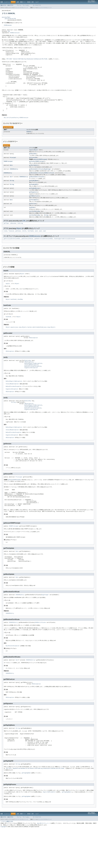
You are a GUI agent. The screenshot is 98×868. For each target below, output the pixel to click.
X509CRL (29, 143)
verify (31, 226)
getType (6, 239)
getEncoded (33, 165)
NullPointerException (13, 679)
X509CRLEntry (14, 181)
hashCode (32, 222)
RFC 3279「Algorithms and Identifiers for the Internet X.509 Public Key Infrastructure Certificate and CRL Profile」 (36, 807)
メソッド (26, 8)
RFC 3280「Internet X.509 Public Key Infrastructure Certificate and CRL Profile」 (27, 61)
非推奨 (29, 2)
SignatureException (31, 387)
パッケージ (7, 2)
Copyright (3, 866)
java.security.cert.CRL (10, 19)
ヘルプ (37, 2)
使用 (18, 2)
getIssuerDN (33, 169)
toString (20, 239)
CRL (9, 32)
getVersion (33, 218)
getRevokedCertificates (37, 189)
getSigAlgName (34, 194)
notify (24, 246)
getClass (18, 246)
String (12, 194)
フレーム (19, 5)
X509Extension (8, 25)
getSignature (33, 206)
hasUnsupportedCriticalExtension (65, 254)
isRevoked (13, 239)
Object (36, 161)
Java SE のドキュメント (44, 863)
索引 (33, 2)
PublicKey (37, 226)
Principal (13, 169)
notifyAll (31, 246)
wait (36, 246)
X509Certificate (49, 185)
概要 (2, 2)
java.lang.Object (6, 17)
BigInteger (48, 181)
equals (31, 161)
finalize (11, 246)
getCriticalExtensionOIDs (12, 254)
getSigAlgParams (34, 202)
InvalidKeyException (31, 384)
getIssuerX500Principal (37, 173)
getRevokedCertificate (36, 181)
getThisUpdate (34, 214)
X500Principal (8, 173)
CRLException (33, 355)
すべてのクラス (37, 5)
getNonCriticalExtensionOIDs (44, 254)
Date (11, 177)
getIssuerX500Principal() (40, 171)
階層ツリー (23, 2)
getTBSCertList (34, 210)
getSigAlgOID (33, 198)
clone (6, 246)
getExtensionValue (27, 254)
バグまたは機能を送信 (7, 861)
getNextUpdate (34, 177)
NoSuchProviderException (33, 385)
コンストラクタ (19, 8)
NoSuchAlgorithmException (33, 382)
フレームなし (26, 5)
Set (11, 189)
